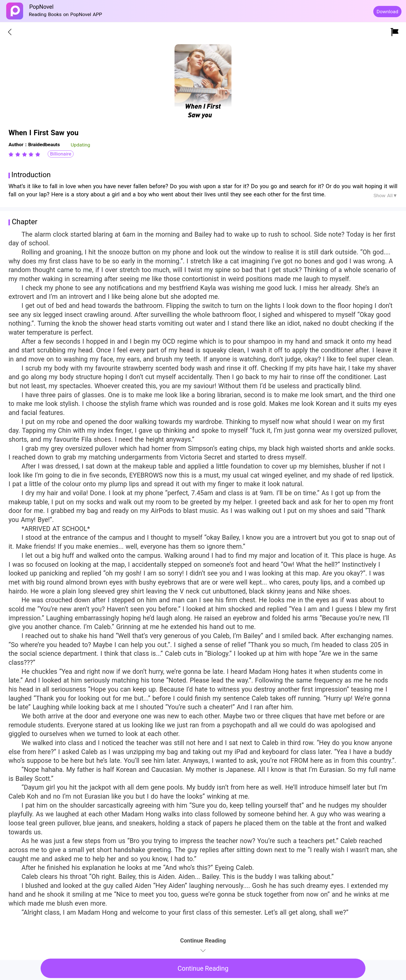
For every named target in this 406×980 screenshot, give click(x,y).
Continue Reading (203, 969)
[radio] (12, 154)
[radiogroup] (24, 154)
